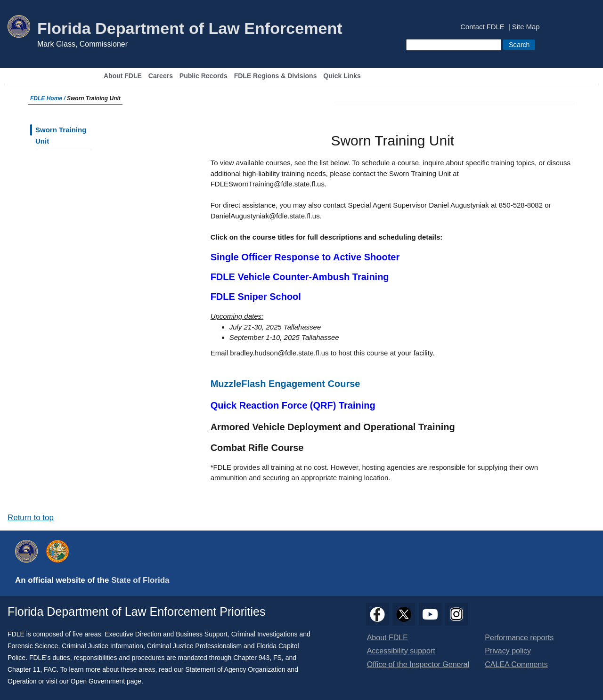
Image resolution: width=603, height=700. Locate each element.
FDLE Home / (49, 98)
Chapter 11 (24, 669)
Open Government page (106, 681)
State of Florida (140, 580)
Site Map (526, 27)
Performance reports (519, 638)
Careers (161, 76)
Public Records (204, 76)
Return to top (31, 518)
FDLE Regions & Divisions (276, 76)
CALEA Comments (516, 664)
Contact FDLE (482, 27)
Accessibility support (401, 651)
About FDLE (123, 76)
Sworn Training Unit (61, 135)
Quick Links (342, 76)
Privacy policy (508, 651)
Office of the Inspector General (418, 664)
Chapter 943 (251, 658)
